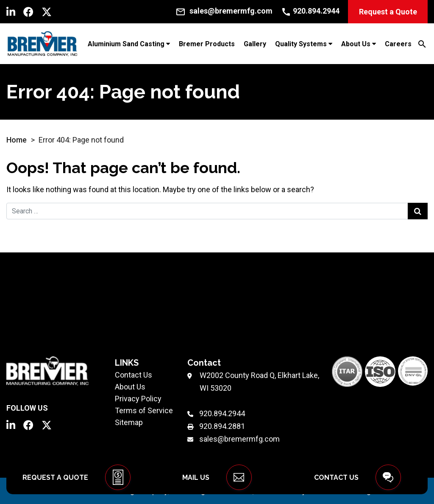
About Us (356, 44)
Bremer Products (207, 44)
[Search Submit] (418, 211)
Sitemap (129, 422)
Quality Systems (301, 44)
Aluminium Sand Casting (126, 44)
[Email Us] (224, 11)
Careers (398, 44)
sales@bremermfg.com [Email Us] (239, 439)
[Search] (422, 43)
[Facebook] (28, 12)
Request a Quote (388, 12)
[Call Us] (310, 11)
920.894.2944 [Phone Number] (222, 413)
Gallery (255, 44)
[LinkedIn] (11, 12)
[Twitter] (47, 12)
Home (17, 140)
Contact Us (134, 375)
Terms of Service (144, 410)
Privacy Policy (138, 399)
